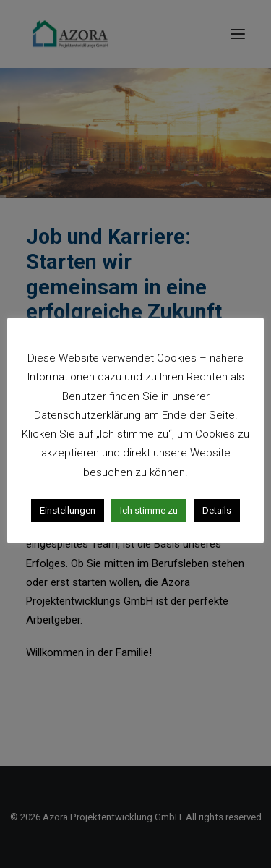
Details (217, 510)
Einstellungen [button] (68, 510)
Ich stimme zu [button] (149, 510)
